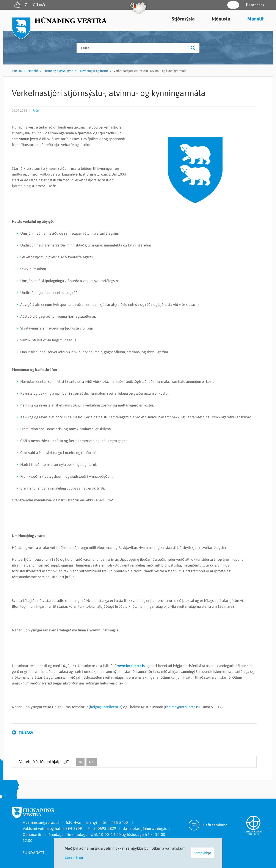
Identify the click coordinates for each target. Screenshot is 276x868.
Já (80, 762)
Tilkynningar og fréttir (93, 71)
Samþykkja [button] (202, 853)
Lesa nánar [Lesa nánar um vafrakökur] (74, 857)
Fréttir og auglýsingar (58, 71)
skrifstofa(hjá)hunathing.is (145, 828)
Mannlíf (33, 71)
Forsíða (17, 71)
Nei (92, 762)
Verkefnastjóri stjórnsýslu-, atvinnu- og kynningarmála (150, 71)
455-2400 (121, 822)
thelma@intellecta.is (182, 707)
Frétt (36, 111)
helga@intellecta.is (106, 707)
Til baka (26, 732)
